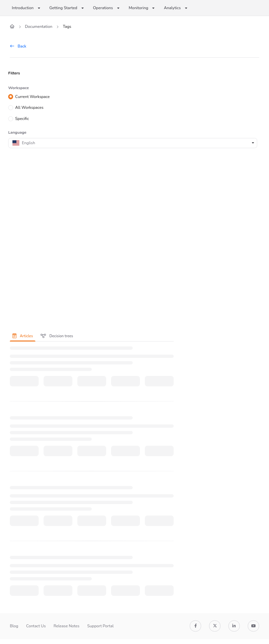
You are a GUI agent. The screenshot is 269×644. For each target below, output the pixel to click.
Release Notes (67, 626)
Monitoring (139, 8)
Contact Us (36, 626)
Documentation (39, 27)
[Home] (12, 27)
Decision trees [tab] (57, 336)
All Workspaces (29, 107)
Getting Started (63, 8)
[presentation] (24, 336)
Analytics (172, 8)
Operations (103, 8)
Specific (22, 119)
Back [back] (18, 46)
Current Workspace (32, 96)
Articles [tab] (23, 336)
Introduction (23, 8)
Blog (14, 626)
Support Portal (100, 626)
